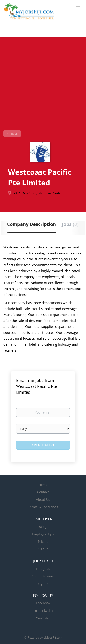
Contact (43, 492)
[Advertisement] (43, 85)
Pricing (43, 541)
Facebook (43, 603)
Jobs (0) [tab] (70, 224)
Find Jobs (43, 569)
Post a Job (43, 527)
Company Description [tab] (31, 224)
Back (14, 134)
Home (43, 485)
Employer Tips (43, 534)
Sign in (43, 549)
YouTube (43, 618)
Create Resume (43, 576)
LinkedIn (46, 611)
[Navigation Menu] (78, 8)
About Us (43, 499)
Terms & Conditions (43, 507)
